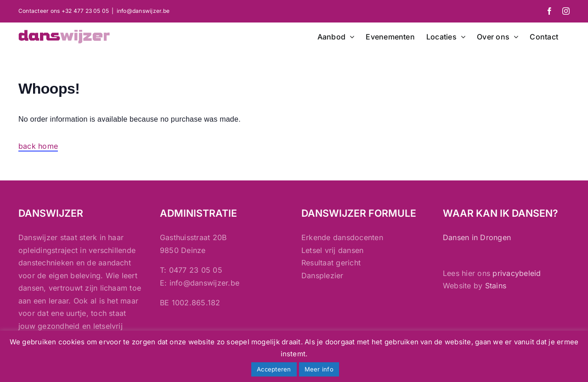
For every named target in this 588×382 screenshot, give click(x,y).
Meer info (319, 369)
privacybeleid (517, 273)
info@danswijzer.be (143, 11)
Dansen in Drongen (477, 237)
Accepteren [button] (274, 369)
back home (38, 146)
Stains (496, 286)
